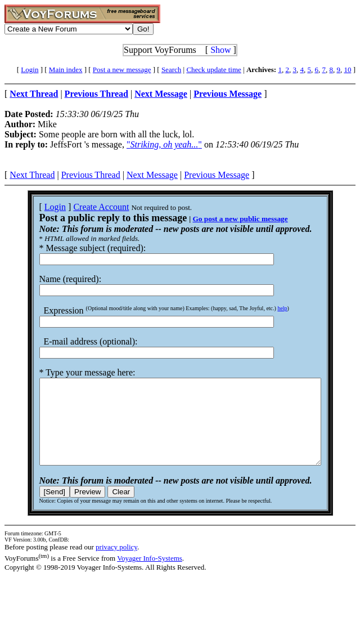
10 (347, 70)
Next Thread (32, 175)
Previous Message (217, 175)
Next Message (152, 175)
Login (30, 70)
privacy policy (116, 564)
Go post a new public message (223, 219)
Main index (66, 70)
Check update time (213, 70)
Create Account (84, 207)
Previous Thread (91, 175)
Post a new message (122, 70)
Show (220, 50)
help (265, 308)
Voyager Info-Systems (150, 575)
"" (164, 144)
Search (171, 70)
